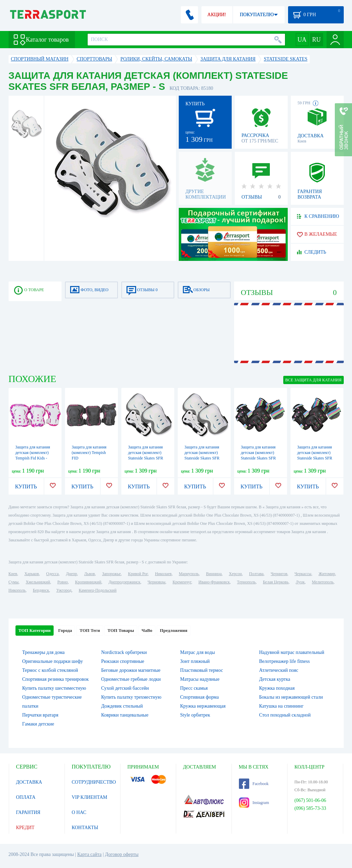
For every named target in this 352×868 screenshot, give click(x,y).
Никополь (17, 590)
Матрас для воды (197, 652)
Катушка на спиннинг (281, 706)
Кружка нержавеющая (203, 706)
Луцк (300, 582)
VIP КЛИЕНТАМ (90, 797)
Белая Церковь (276, 582)
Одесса (52, 574)
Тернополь (246, 582)
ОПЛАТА (26, 797)
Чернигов (279, 574)
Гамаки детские (38, 724)
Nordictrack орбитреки (124, 652)
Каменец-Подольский (98, 590)
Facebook (254, 784)
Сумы (14, 582)
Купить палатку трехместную (131, 697)
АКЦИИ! (217, 15)
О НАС (79, 812)
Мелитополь (323, 582)
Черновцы (156, 582)
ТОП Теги (90, 630)
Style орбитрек (195, 715)
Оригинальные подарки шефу (53, 661)
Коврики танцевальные (125, 715)
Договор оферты (122, 854)
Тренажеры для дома (43, 652)
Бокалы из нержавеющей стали (291, 697)
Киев (13, 574)
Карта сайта (90, 854)
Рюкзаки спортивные (123, 661)
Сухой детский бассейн (125, 688)
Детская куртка (275, 679)
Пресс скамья (194, 688)
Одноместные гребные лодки (131, 679)
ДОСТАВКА (29, 782)
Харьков (32, 574)
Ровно (63, 582)
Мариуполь (189, 574)
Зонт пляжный (195, 661)
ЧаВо (147, 630)
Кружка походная (277, 688)
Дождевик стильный (122, 706)
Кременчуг (182, 582)
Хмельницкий (38, 582)
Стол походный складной (285, 715)
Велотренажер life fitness (284, 661)
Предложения (174, 630)
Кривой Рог (138, 574)
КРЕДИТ (25, 828)
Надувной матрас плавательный (292, 652)
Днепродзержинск (125, 582)
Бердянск (41, 590)
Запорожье (111, 574)
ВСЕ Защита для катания (313, 380)
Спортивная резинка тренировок (56, 679)
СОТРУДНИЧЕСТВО (94, 782)
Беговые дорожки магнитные (131, 670)
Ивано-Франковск (214, 582)
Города (65, 630)
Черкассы (303, 574)
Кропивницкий (88, 582)
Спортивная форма (199, 697)
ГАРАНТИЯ (28, 812)
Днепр (71, 574)
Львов (90, 574)
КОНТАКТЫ (85, 828)
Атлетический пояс (279, 670)
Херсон (235, 574)
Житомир (327, 574)
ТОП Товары (121, 630)
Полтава (256, 574)
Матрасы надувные (200, 679)
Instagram (254, 803)
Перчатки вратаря (40, 715)
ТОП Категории (35, 630)
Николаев (163, 574)
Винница (214, 574)
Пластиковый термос (202, 670)
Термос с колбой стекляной (50, 670)
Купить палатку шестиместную (54, 688)
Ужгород (64, 590)
